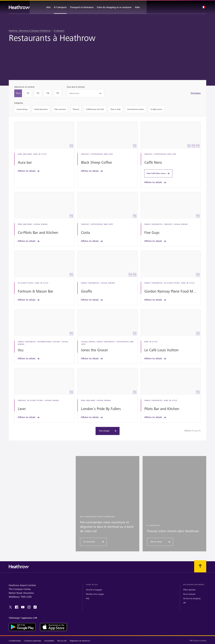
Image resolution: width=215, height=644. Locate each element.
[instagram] (29, 607)
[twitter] (10, 607)
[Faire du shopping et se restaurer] (114, 7)
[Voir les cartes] (160, 542)
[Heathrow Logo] (19, 7)
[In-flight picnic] (156, 109)
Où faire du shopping (192, 598)
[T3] (38, 93)
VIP (184, 603)
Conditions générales (33, 641)
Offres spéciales (189, 590)
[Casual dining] (22, 109)
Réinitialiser (196, 93)
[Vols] (46, 7)
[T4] (48, 93)
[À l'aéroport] (60, 7)
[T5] (58, 93)
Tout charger (108, 431)
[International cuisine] (136, 109)
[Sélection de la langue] (203, 7)
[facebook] (17, 607)
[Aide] (140, 7)
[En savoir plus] (93, 542)
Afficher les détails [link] (29, 171)
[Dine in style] (116, 109)
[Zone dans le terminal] (86, 93)
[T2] (28, 93)
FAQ (88, 598)
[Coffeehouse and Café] (95, 109)
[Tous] (18, 93)
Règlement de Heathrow (80, 641)
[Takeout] (76, 109)
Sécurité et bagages (94, 590)
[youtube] (23, 607)
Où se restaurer (189, 594)
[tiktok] (35, 607)
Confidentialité (15, 641)
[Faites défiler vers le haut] (200, 566)
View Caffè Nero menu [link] (158, 173)
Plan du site (62, 641)
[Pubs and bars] (60, 109)
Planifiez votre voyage (95, 594)
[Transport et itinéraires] (82, 7)
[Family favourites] (41, 109)
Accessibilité (49, 641)
